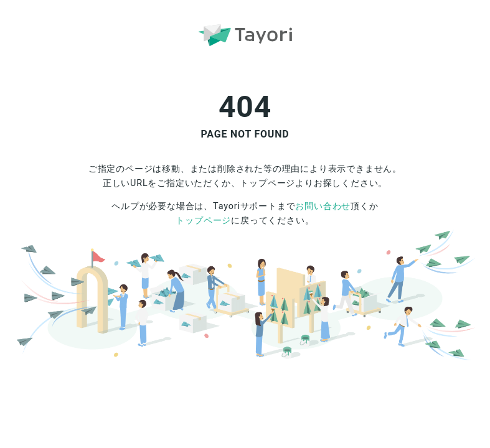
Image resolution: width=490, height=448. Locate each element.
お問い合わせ (323, 206)
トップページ (203, 221)
